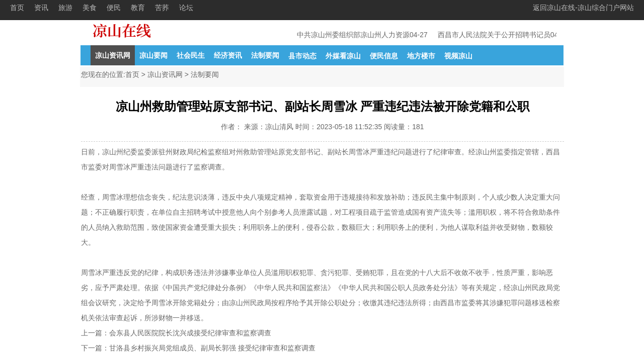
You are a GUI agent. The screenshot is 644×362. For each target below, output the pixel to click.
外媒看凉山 (343, 56)
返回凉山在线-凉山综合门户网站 (583, 8)
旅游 (65, 8)
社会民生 (191, 55)
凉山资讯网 (113, 55)
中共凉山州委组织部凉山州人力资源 (354, 35)
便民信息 (384, 56)
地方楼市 (421, 56)
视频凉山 (458, 56)
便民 (114, 8)
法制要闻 (265, 55)
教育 (138, 8)
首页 (17, 8)
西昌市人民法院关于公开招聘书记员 (495, 35)
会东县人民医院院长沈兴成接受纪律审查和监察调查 (190, 333)
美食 (90, 8)
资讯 (41, 8)
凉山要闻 (153, 55)
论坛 (186, 8)
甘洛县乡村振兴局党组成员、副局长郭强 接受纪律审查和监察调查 (212, 348)
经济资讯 (228, 55)
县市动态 (302, 56)
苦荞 (162, 8)
